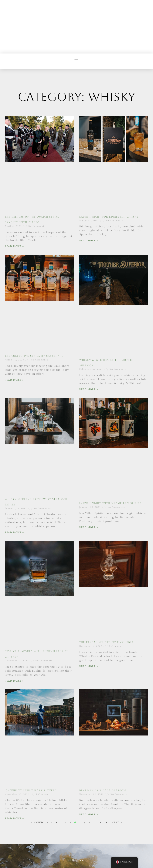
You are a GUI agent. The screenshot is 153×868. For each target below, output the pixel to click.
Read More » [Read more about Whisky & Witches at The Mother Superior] (89, 389)
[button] (77, 61)
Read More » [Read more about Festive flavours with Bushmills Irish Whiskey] (14, 681)
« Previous (39, 823)
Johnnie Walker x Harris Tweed (31, 790)
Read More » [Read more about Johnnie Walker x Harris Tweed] (14, 818)
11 (101, 823)
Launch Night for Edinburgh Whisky (109, 217)
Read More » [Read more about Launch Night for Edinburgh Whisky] (89, 241)
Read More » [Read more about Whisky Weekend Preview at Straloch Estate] (14, 532)
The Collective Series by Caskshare (34, 356)
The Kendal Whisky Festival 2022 (106, 642)
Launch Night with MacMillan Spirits (110, 503)
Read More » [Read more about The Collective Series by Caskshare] (14, 380)
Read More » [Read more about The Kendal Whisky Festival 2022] (89, 666)
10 (95, 823)
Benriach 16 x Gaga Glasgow (103, 790)
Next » (117, 823)
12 (107, 823)
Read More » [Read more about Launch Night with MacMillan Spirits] (89, 527)
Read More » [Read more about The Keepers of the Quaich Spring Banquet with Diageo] (14, 246)
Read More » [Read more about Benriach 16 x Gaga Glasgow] (89, 815)
